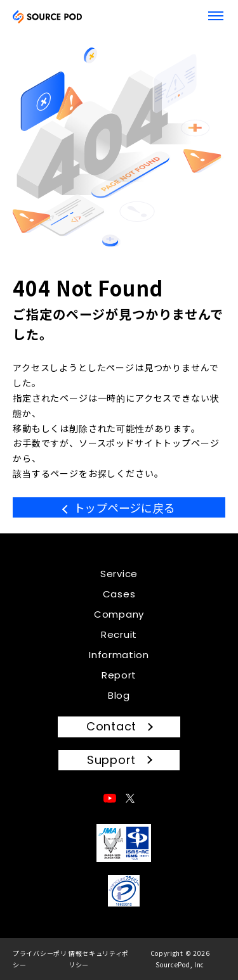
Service (119, 574)
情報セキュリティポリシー (99, 959)
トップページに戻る (124, 507)
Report (119, 675)
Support (111, 760)
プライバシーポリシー (40, 959)
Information (119, 655)
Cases (119, 594)
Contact (111, 726)
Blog (119, 695)
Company (119, 614)
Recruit (119, 634)
